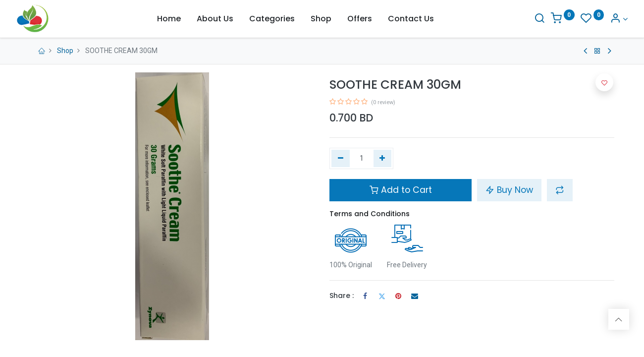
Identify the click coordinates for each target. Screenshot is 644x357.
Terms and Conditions (370, 214)
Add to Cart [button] (401, 190)
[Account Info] (605, 19)
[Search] (526, 19)
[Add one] (383, 159)
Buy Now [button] (509, 190)
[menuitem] (169, 19)
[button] (560, 190)
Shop (65, 51)
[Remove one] (341, 159)
